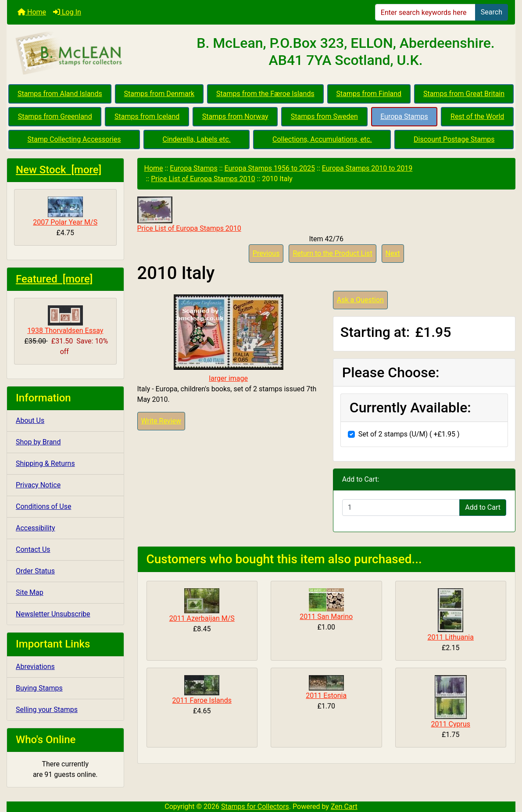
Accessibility (36, 528)
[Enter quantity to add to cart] (401, 508)
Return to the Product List (332, 253)
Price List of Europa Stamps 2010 (203, 179)
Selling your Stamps (47, 710)
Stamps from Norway (235, 116)
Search (492, 12)
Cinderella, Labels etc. (197, 139)
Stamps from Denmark (159, 94)
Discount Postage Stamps (454, 139)
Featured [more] (54, 279)
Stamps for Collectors (255, 807)
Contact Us (33, 549)
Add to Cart (483, 507)
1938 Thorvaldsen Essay (65, 320)
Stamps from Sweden (324, 116)
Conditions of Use (43, 506)
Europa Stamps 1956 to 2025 (270, 168)
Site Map (30, 592)
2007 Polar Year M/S (65, 211)
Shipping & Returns (45, 463)
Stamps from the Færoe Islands (265, 94)
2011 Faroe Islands (202, 700)
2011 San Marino (326, 617)
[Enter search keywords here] (425, 12)
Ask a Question (360, 300)
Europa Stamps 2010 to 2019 (367, 168)
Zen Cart (344, 807)
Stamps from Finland (369, 94)
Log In (67, 12)
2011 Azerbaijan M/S (202, 618)
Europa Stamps (404, 116)
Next (393, 253)
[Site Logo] (92, 54)
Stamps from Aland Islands (60, 94)
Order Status (35, 571)
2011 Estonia (326, 696)
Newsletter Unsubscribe (53, 614)
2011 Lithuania (451, 637)
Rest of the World (477, 116)
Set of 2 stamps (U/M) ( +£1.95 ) (409, 434)
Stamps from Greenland (55, 116)
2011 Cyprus (451, 724)
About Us (30, 420)
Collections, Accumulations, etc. (322, 139)
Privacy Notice (38, 485)
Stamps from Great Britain (464, 94)
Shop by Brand (38, 442)
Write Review (161, 421)
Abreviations (35, 667)
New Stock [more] (59, 170)
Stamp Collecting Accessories (74, 139)
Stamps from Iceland (147, 116)
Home (32, 12)
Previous (266, 253)
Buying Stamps (39, 688)
